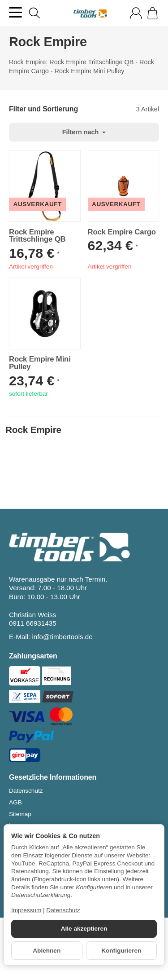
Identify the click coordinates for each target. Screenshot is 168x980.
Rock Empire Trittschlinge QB (37, 236)
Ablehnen (47, 951)
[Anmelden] (136, 13)
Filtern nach (84, 132)
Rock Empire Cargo (122, 232)
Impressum (26, 910)
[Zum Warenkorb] (153, 13)
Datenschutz (63, 910)
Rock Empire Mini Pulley (40, 363)
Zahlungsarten (33, 656)
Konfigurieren (121, 951)
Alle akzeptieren (84, 929)
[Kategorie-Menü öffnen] (15, 12)
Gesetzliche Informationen (53, 777)
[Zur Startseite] (90, 13)
